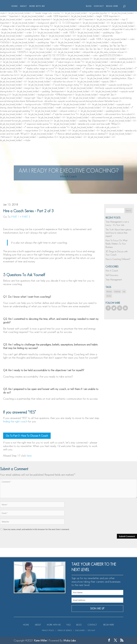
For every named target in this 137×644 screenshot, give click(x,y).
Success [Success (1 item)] (109, 296)
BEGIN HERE (113, 6)
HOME (13, 6)
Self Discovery (112, 275)
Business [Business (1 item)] (109, 291)
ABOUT (22, 6)
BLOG (90, 6)
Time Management (114, 280)
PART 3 (26, 217)
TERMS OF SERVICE (65, 630)
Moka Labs (70, 640)
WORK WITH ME (36, 6)
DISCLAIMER (80, 630)
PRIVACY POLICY (48, 630)
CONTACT (100, 6)
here (29, 456)
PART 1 (15, 217)
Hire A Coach (68, 176)
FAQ (69, 625)
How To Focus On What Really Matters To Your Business (116, 244)
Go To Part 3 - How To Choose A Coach (27, 436)
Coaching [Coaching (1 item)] (117, 291)
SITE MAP (91, 630)
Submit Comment (127, 536)
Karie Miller (41, 640)
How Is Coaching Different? (118, 259)
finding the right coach (15, 421)
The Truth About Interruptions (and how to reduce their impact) (118, 233)
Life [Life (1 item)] (124, 291)
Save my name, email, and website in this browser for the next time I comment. (36, 529)
